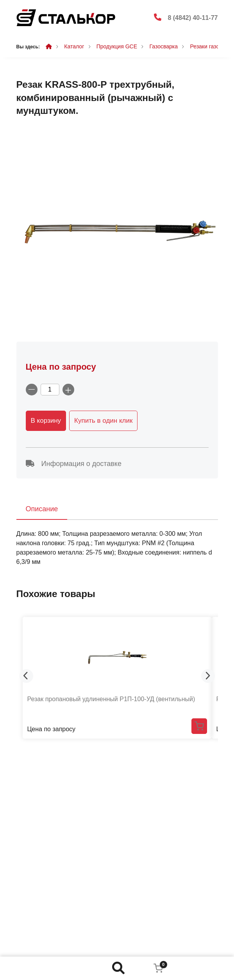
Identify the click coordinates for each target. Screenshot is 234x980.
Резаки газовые (209, 46)
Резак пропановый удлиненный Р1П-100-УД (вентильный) (111, 699)
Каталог (74, 46)
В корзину (46, 421)
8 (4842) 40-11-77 (193, 18)
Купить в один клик (103, 421)
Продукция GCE (117, 46)
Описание (42, 509)
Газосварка (163, 46)
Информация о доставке (74, 464)
